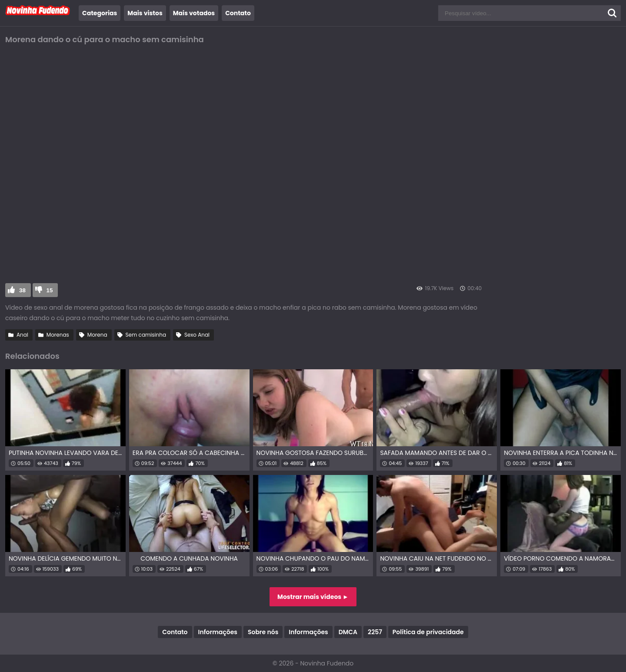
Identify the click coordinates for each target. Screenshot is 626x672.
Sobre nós (263, 632)
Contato (238, 13)
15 (50, 290)
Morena (97, 335)
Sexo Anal (197, 335)
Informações (218, 632)
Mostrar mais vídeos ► (313, 597)
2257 (375, 632)
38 (22, 290)
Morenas (58, 335)
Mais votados (194, 13)
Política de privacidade (428, 632)
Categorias (100, 13)
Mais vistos (145, 13)
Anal (22, 335)
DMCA (348, 632)
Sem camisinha (146, 335)
